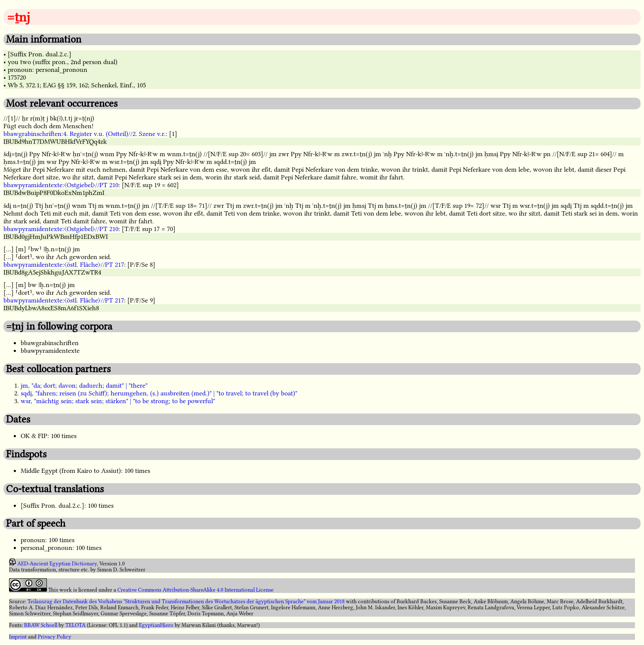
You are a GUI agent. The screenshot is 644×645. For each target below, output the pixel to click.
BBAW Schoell (41, 625)
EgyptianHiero (156, 625)
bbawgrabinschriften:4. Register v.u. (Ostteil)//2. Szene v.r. (85, 134)
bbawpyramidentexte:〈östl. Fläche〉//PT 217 (64, 265)
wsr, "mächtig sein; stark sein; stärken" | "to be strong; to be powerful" (118, 401)
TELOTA (75, 625)
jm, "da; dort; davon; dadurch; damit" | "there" (84, 386)
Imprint (18, 637)
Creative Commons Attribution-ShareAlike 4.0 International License (196, 590)
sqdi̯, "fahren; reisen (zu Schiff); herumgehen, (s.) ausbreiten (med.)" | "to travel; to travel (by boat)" (159, 393)
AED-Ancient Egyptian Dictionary (57, 564)
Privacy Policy (55, 637)
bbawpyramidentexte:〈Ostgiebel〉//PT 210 (61, 185)
